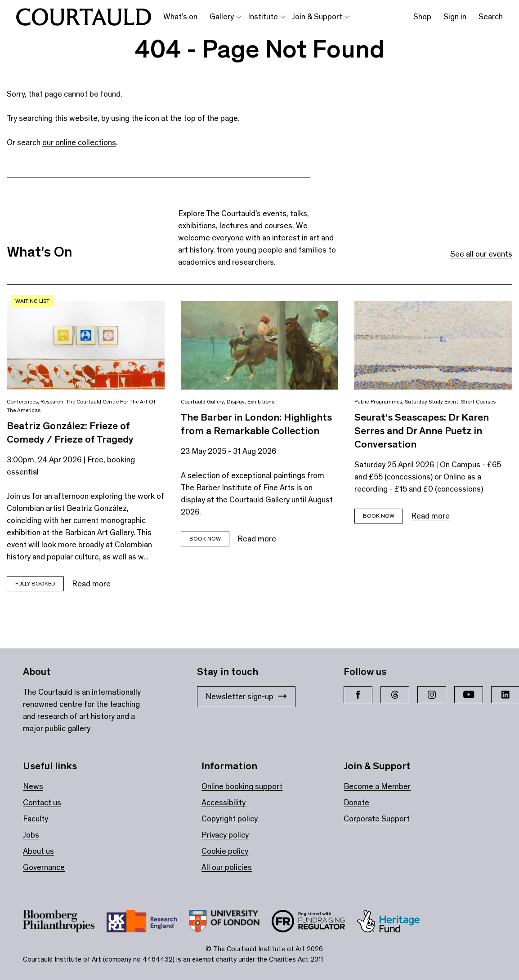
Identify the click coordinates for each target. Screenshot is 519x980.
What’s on (180, 17)
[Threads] (395, 695)
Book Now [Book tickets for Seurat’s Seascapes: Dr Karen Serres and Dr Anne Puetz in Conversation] (379, 516)
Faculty (36, 819)
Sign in (455, 17)
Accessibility (224, 803)
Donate (356, 803)
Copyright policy (230, 819)
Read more (91, 584)
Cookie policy (225, 851)
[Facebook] (358, 695)
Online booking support (242, 786)
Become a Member (377, 786)
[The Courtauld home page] (84, 17)
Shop (422, 17)
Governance (44, 867)
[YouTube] (469, 695)
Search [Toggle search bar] (491, 17)
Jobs (31, 835)
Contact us (42, 803)
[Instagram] (432, 695)
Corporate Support (377, 819)
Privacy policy (225, 835)
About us (38, 851)
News (33, 786)
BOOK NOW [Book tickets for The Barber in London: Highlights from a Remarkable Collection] (205, 539)
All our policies (227, 867)
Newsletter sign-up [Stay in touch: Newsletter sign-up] (246, 696)
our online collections (79, 142)
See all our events (481, 254)
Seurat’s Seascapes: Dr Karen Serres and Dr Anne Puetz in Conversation (422, 430)
